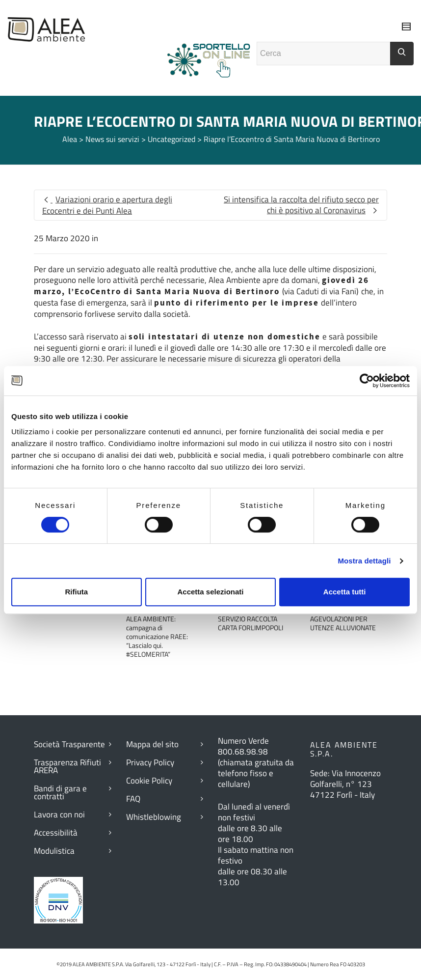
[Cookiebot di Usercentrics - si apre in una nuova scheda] (367, 381)
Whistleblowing (154, 817)
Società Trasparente (69, 744)
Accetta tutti (345, 592)
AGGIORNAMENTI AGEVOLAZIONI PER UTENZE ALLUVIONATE (343, 619)
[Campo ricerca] (324, 54)
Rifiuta (76, 592)
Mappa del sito (152, 744)
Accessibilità (56, 833)
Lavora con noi (59, 814)
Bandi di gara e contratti (60, 792)
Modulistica (54, 851)
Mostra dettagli (364, 561)
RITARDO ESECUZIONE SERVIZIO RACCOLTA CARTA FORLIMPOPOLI (251, 619)
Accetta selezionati (210, 592)
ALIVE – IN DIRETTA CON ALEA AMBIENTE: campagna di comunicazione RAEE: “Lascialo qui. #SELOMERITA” (161, 632)
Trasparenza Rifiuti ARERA (67, 766)
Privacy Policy (150, 762)
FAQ (133, 799)
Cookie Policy (149, 781)
